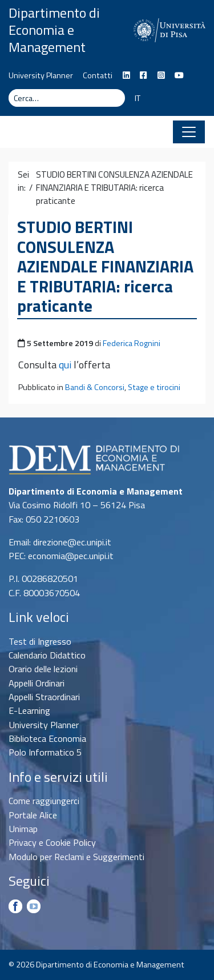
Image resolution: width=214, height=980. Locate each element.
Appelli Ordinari (37, 683)
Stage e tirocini (154, 387)
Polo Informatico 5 (45, 752)
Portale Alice (33, 815)
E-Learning (29, 710)
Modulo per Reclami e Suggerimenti (76, 857)
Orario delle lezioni (43, 669)
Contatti (98, 75)
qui (65, 365)
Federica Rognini (132, 343)
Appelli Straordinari (44, 697)
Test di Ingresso (40, 641)
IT (138, 98)
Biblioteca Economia (47, 738)
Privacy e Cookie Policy (52, 842)
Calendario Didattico (47, 655)
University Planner (41, 75)
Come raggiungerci (44, 801)
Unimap (23, 829)
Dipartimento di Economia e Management (54, 30)
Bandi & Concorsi (95, 387)
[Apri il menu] (189, 132)
